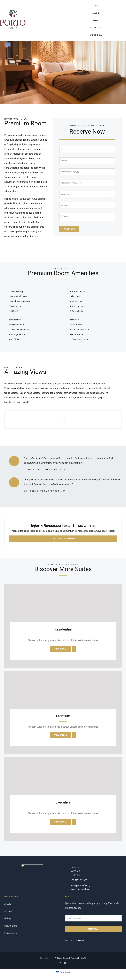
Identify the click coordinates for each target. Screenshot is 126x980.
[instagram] (66, 963)
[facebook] (60, 963)
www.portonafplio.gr (80, 889)
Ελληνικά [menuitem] (65, 972)
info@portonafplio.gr (81, 886)
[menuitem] (63, 972)
